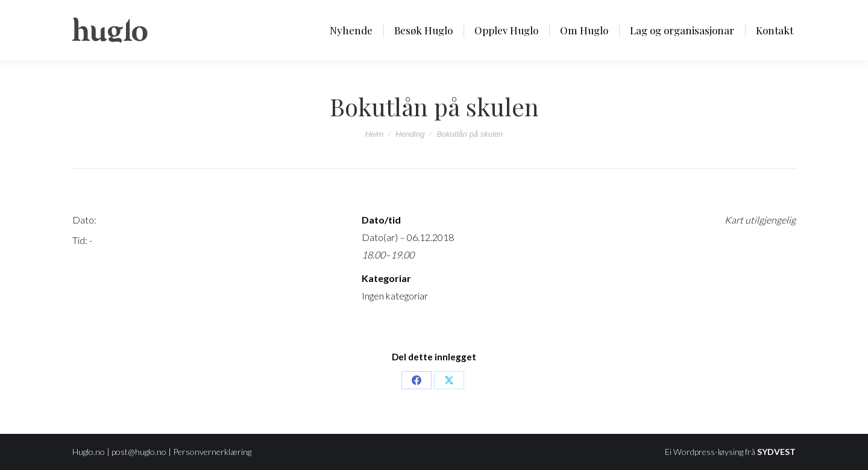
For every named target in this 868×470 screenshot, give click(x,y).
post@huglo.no (139, 452)
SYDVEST (776, 452)
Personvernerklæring (212, 452)
